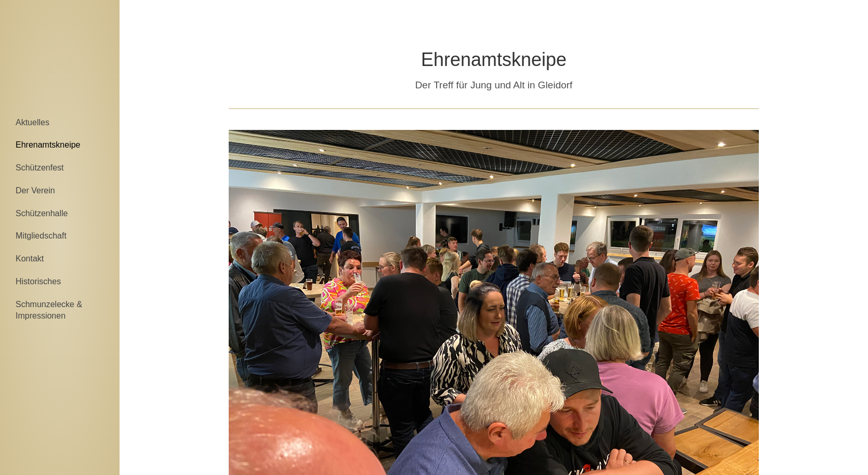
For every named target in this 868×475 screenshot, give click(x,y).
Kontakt (30, 259)
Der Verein (35, 190)
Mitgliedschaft (41, 236)
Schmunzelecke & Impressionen (49, 310)
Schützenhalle (42, 213)
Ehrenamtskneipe (48, 145)
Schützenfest (40, 168)
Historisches (38, 281)
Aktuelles (32, 122)
